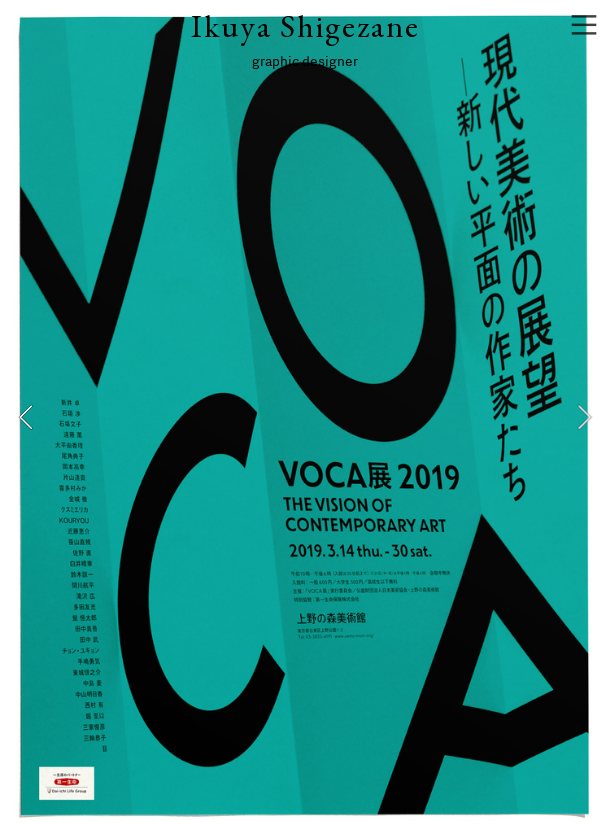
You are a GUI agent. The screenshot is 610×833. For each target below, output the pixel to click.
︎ (584, 25)
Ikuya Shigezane (305, 26)
